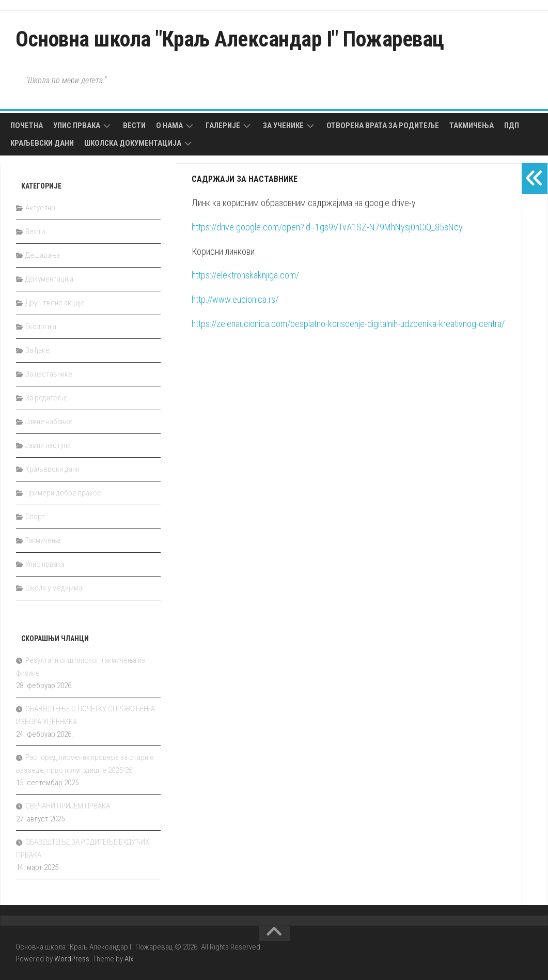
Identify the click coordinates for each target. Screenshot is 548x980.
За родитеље (46, 398)
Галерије (223, 126)
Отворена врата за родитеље (383, 126)
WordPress (72, 959)
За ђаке (37, 350)
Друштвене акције (55, 303)
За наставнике (49, 374)
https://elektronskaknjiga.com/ (246, 275)
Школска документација (133, 143)
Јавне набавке (49, 422)
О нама (169, 126)
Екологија (41, 326)
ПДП (512, 126)
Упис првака (77, 126)
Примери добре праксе (63, 493)
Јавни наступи (48, 445)
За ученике (283, 126)
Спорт (35, 517)
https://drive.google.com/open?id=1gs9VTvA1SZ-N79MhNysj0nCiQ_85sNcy (327, 227)
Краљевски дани (42, 143)
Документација (49, 279)
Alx (129, 959)
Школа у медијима (54, 588)
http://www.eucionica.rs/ (235, 299)
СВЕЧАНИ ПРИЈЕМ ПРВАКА (68, 806)
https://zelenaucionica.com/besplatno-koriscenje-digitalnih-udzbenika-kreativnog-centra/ (348, 324)
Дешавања (43, 255)
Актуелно (40, 208)
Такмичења (472, 126)
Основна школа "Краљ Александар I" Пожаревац (230, 39)
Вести (134, 126)
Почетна (27, 126)
